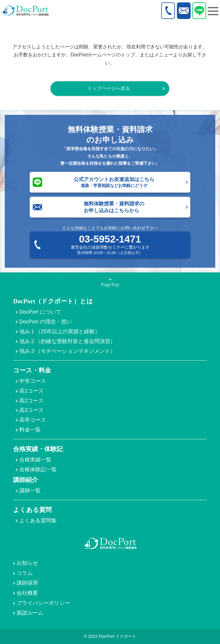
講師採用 (27, 583)
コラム (25, 573)
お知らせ (27, 563)
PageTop (110, 284)
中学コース (33, 381)
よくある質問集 (38, 521)
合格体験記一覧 (38, 469)
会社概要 (27, 593)
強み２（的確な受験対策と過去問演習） (67, 341)
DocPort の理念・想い (45, 322)
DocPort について (40, 312)
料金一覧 (30, 430)
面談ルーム (30, 613)
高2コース (31, 401)
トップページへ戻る (109, 88)
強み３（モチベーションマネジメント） (67, 351)
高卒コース (33, 420)
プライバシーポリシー (43, 603)
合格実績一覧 (35, 460)
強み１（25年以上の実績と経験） (60, 331)
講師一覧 (30, 491)
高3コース (31, 410)
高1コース (31, 391)
